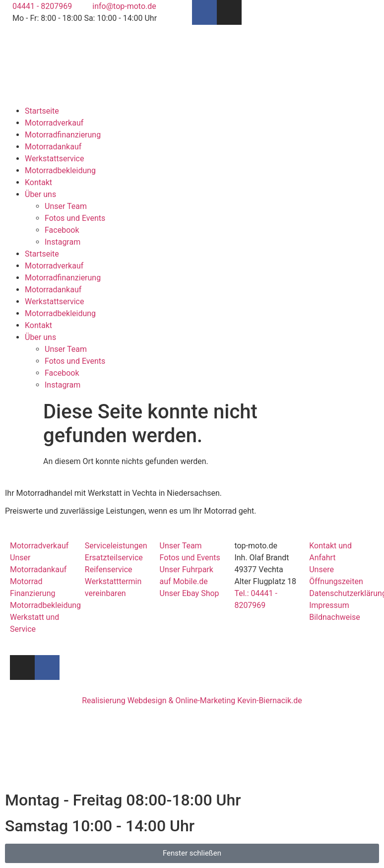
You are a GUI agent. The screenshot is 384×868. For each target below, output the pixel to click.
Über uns (40, 194)
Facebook (62, 230)
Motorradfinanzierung (63, 135)
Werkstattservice (54, 159)
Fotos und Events (75, 218)
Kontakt (38, 182)
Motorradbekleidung (60, 170)
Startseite (42, 111)
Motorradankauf (53, 147)
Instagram (63, 242)
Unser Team (66, 206)
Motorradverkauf (54, 123)
